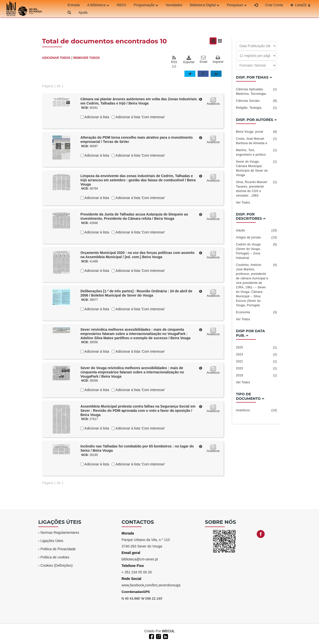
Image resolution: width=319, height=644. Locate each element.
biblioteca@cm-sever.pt (140, 559)
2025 (257, 347)
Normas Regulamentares (60, 533)
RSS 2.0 (174, 62)
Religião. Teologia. (257, 108)
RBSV (121, 5)
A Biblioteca (98, 5)
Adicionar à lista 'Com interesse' (140, 117)
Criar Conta (274, 5)
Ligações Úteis (52, 541)
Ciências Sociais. (257, 101)
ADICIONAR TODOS (56, 58)
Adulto (257, 230)
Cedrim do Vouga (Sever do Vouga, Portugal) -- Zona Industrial (257, 251)
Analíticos (257, 410)
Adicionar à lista (96, 117)
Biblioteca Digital (205, 5)
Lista (301, 5)
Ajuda (83, 12)
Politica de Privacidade (58, 549)
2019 (257, 375)
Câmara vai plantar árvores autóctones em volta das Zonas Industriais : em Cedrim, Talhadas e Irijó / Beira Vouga (140, 101)
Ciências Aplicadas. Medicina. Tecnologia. (257, 91)
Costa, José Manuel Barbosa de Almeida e (257, 141)
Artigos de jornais (257, 237)
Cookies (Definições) (56, 565)
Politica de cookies (55, 557)
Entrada (74, 5)
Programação (146, 5)
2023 (257, 354)
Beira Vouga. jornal (257, 132)
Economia (257, 312)
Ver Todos (243, 203)
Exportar (189, 60)
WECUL (168, 631)
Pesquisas (237, 5)
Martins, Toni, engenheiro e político (257, 152)
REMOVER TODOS (86, 58)
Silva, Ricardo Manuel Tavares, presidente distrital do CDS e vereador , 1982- (257, 189)
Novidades (174, 5)
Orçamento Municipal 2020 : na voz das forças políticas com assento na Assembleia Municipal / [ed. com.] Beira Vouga (137, 255)
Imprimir (218, 60)
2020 (257, 368)
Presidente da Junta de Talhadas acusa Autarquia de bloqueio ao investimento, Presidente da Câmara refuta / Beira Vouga (134, 216)
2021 (257, 361)
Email (203, 60)
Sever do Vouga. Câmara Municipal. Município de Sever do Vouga (257, 168)
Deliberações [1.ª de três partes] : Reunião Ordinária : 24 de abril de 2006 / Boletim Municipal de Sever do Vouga (136, 293)
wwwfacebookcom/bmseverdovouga (151, 585)
